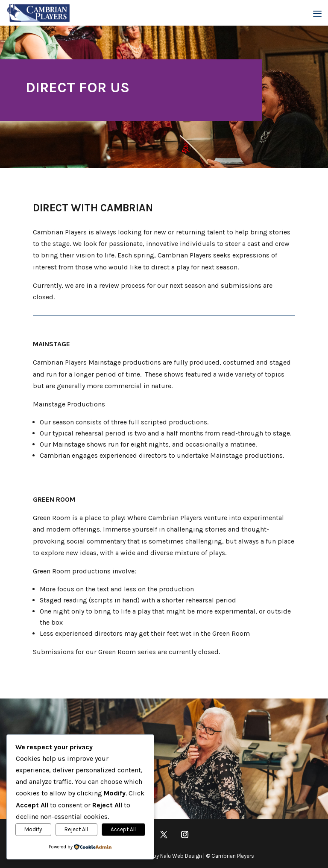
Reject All (76, 829)
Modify (33, 829)
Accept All (123, 829)
